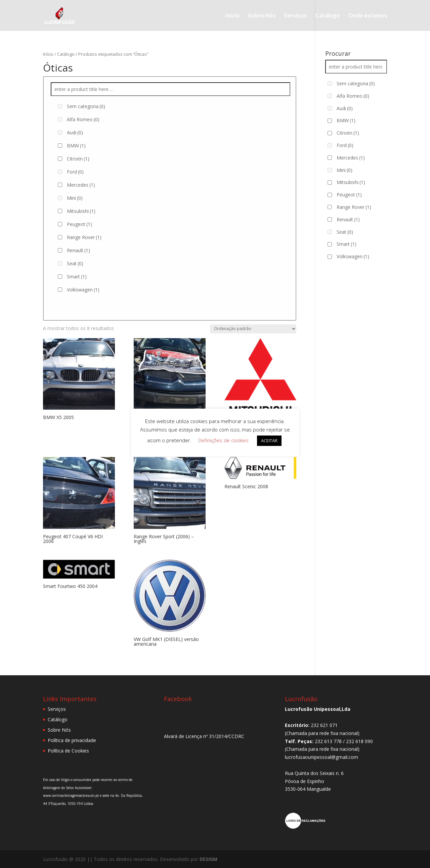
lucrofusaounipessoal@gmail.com (321, 757)
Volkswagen (83, 290)
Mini (75, 198)
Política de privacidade (72, 740)
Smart (77, 277)
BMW (76, 146)
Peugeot (79, 224)
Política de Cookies (68, 751)
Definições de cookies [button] (223, 440)
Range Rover (84, 237)
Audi (75, 132)
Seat (75, 263)
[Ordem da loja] (253, 329)
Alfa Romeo (83, 119)
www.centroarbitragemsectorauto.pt (71, 795)
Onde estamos (368, 16)
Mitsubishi (81, 211)
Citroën (78, 159)
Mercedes (81, 185)
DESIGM (208, 859)
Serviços (295, 16)
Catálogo (328, 16)
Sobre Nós (262, 16)
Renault (78, 250)
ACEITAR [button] (269, 441)
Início (232, 16)
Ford (75, 172)
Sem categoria (86, 106)
